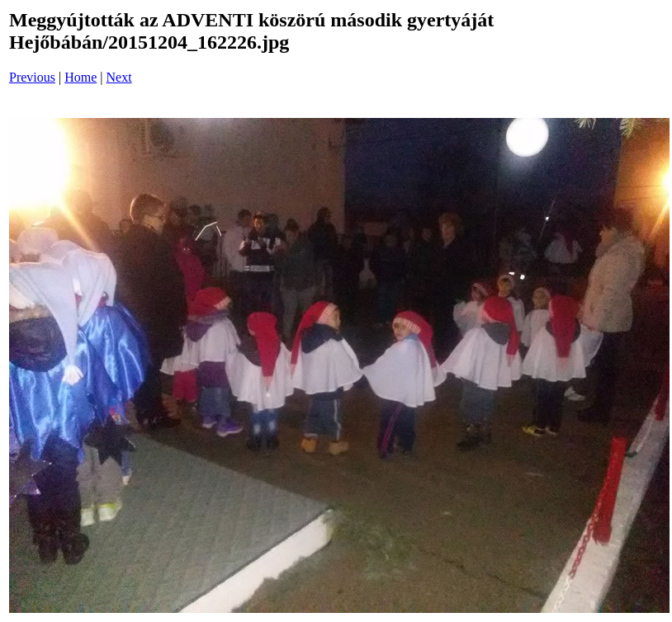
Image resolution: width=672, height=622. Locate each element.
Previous (32, 77)
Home (80, 77)
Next (119, 77)
